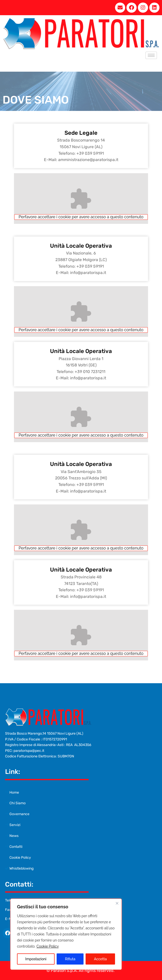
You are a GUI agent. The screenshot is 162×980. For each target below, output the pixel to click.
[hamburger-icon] (151, 55)
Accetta (100, 959)
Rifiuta (70, 959)
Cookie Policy (48, 946)
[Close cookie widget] (117, 903)
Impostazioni (36, 959)
